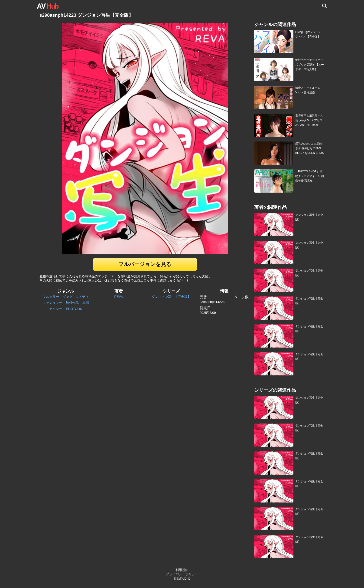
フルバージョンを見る (145, 264)
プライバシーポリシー (182, 574)
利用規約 (182, 570)
